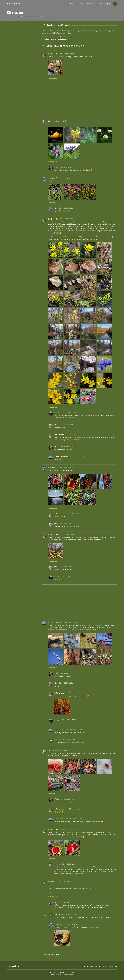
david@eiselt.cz (68, 975)
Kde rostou (80, 4)
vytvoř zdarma (62, 39)
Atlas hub (90, 4)
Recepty (99, 4)
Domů (72, 4)
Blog (115, 966)
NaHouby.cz (13, 4)
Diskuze (108, 4)
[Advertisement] (23, 55)
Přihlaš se (45, 39)
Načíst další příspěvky (51, 955)
